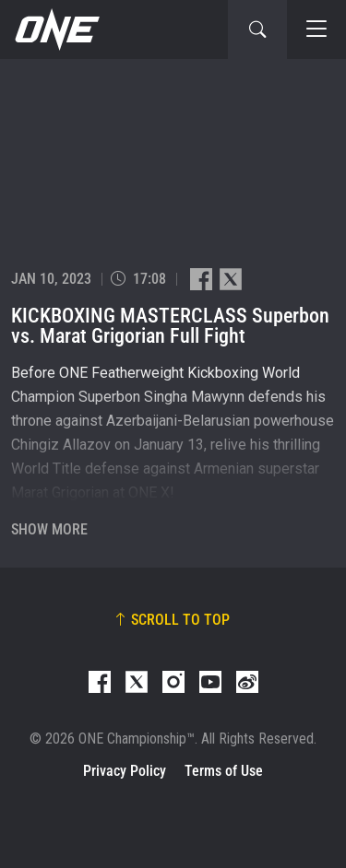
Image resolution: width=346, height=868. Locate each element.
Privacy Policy (125, 771)
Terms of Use (224, 771)
